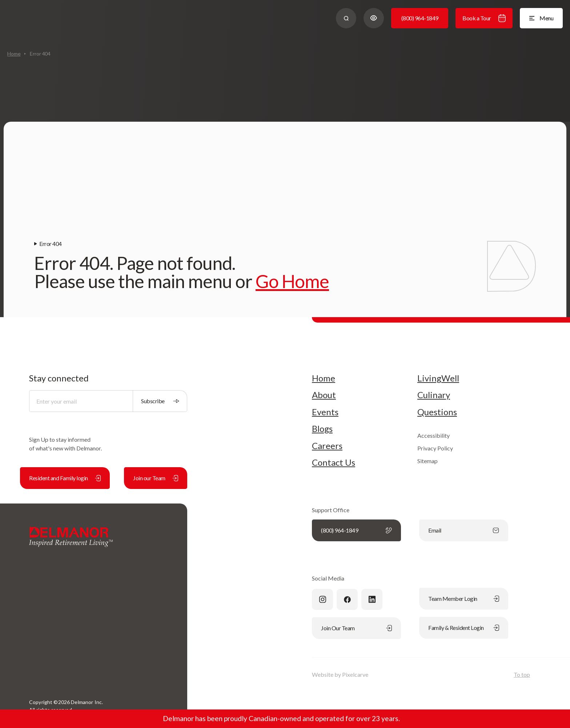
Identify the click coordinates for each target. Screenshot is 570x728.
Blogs (322, 429)
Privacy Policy (435, 448)
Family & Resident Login (464, 628)
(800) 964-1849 (420, 18)
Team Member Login (464, 598)
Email (464, 530)
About (324, 395)
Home (14, 54)
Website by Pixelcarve (340, 674)
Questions (437, 412)
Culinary (434, 395)
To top (522, 674)
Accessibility (433, 435)
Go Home (292, 281)
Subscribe (160, 401)
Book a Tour (484, 18)
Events (325, 412)
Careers (327, 446)
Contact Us (334, 462)
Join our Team (156, 478)
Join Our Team (356, 628)
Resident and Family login (65, 478)
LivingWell (438, 378)
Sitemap (427, 461)
